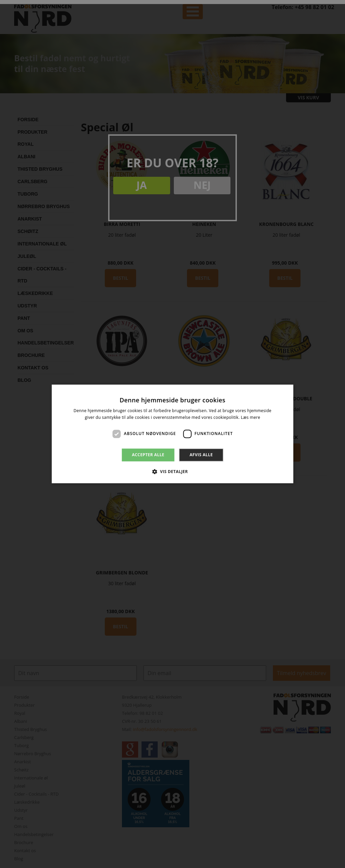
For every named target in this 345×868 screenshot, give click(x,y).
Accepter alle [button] (148, 455)
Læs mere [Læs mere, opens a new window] (250, 418)
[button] (172, 472)
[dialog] (172, 434)
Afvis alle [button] (201, 455)
